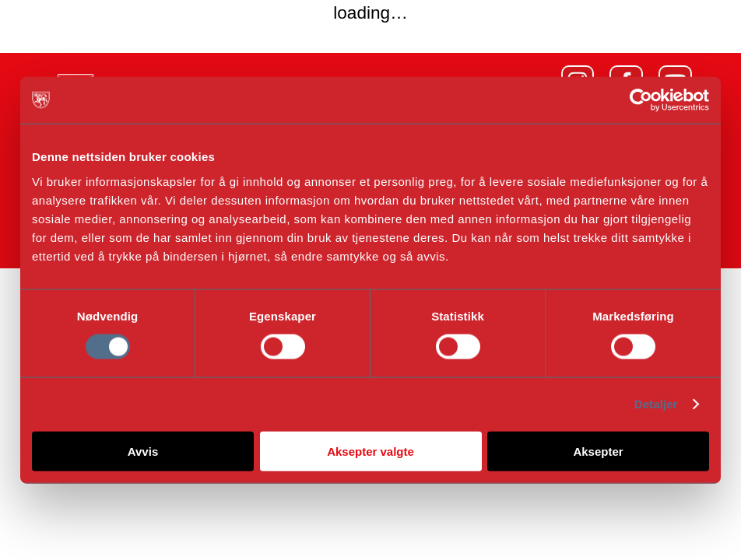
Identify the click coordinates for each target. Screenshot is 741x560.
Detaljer (656, 404)
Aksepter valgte (370, 451)
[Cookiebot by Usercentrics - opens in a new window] (641, 100)
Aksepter (598, 451)
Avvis (143, 451)
